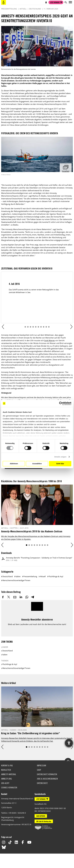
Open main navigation (70, 2)
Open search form (66, 2)
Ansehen (66, 171)
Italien (18, 576)
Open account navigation (46, 2)
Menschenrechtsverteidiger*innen (16, 580)
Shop (39, 770)
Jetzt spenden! (55, 2)
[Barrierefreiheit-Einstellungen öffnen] (69, 743)
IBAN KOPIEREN (41, 816)
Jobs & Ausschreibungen (47, 779)
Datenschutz (42, 783)
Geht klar (60, 464)
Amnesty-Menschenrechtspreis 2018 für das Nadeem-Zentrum (32, 531)
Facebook (3, 597)
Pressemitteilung (30, 576)
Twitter (9, 597)
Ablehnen (14, 464)
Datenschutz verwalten (47, 774)
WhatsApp (27, 597)
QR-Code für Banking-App (44, 821)
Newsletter (6, 770)
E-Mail (15, 597)
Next (71, 327)
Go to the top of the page (68, 760)
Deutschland (8, 576)
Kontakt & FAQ (7, 766)
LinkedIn (21, 597)
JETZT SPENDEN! (41, 799)
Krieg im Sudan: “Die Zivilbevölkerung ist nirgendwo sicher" (31, 733)
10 (49, 327)
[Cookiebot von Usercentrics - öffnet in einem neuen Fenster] (61, 403)
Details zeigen (60, 457)
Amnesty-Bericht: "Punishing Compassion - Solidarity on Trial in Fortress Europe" (39, 559)
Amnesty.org (6, 779)
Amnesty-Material (9, 774)
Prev (3, 327)
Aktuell (43, 576)
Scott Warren (50, 340)
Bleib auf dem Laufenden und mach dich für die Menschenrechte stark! (37, 624)
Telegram (32, 597)
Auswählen (37, 464)
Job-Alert (5, 783)
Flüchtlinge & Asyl (56, 576)
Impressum (41, 766)
